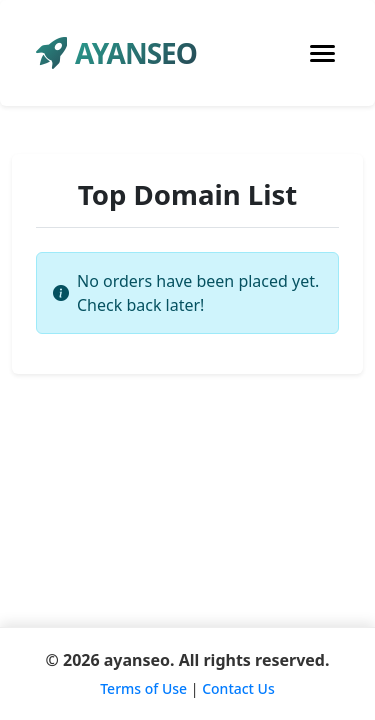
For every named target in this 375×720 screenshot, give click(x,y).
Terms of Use (143, 688)
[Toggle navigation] (322, 53)
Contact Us (238, 688)
